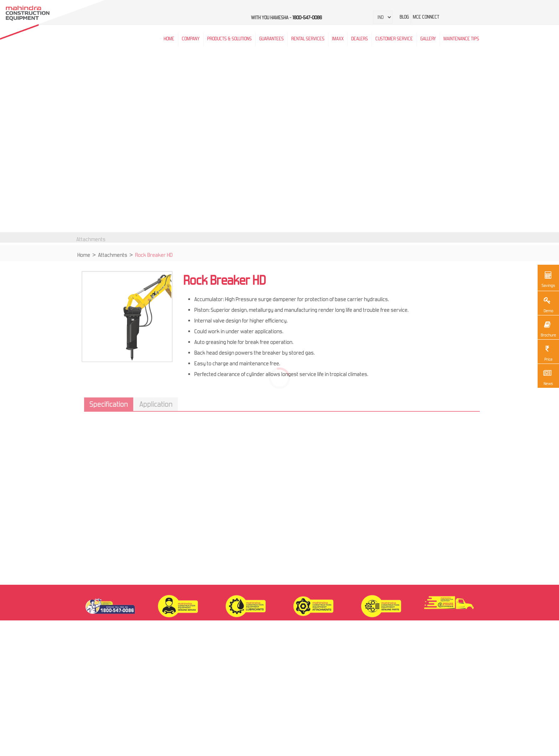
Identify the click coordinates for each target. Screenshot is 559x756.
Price (547, 352)
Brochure (548, 328)
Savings (548, 279)
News (547, 377)
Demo (547, 304)
